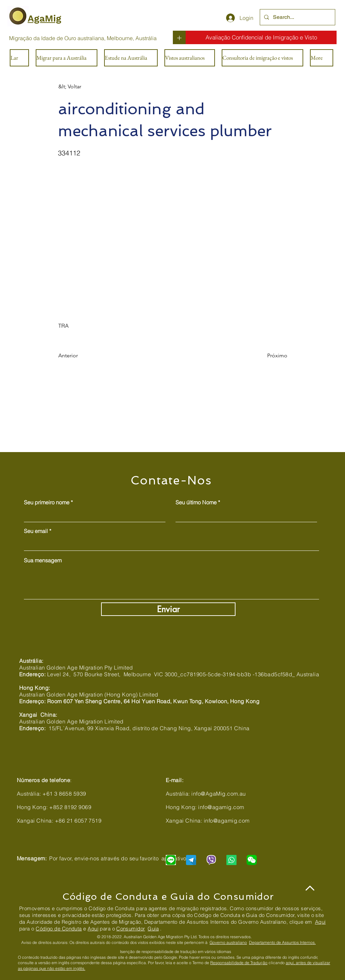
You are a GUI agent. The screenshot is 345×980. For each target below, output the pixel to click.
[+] (179, 37)
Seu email (36, 531)
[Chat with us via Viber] (211, 860)
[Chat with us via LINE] (171, 860)
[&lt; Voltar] (81, 87)
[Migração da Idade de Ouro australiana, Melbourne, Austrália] (83, 38)
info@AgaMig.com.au (219, 794)
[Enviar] (168, 609)
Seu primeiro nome (47, 502)
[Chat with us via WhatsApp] (231, 860)
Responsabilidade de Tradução (239, 963)
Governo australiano (228, 942)
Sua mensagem (43, 560)
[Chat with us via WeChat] (252, 860)
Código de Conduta (59, 929)
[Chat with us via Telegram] (191, 860)
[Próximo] (271, 356)
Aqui (320, 922)
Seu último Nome (196, 502)
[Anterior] (81, 356)
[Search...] (297, 17)
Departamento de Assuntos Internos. (282, 942)
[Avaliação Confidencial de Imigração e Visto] (261, 37)
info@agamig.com (221, 807)
